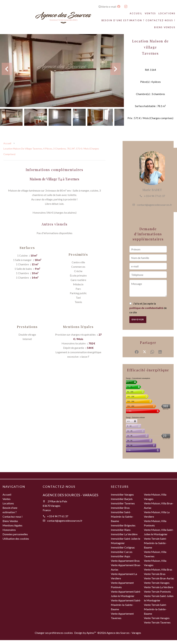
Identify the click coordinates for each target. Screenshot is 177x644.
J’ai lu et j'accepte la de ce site (148, 308)
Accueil (7, 143)
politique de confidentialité (146, 308)
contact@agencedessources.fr (154, 205)
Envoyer (138, 320)
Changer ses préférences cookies (54, 633)
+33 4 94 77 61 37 (154, 196)
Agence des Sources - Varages (71, 495)
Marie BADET (152, 190)
